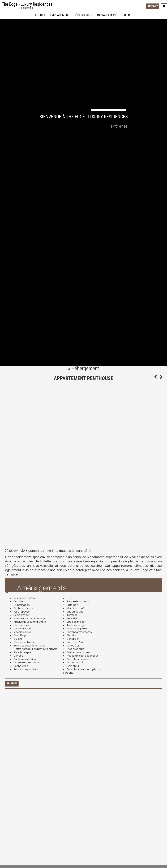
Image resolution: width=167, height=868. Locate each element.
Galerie (127, 15)
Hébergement (83, 15)
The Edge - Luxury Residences (27, 6)
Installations (107, 15)
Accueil (40, 15)
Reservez (153, 6)
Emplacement (60, 15)
